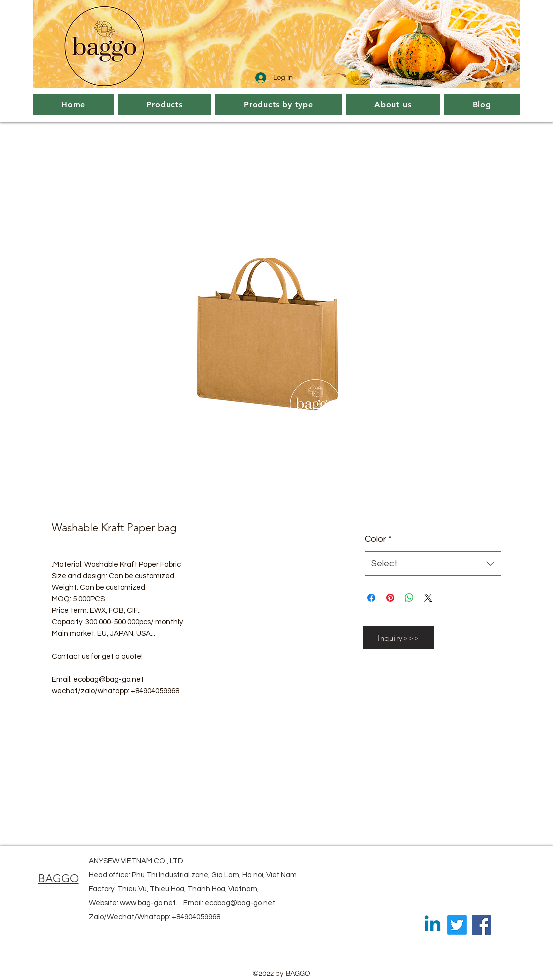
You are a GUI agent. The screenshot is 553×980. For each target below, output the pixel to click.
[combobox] (433, 564)
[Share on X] (428, 598)
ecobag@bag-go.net (240, 903)
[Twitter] (457, 925)
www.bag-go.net (148, 903)
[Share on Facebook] (371, 598)
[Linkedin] (432, 925)
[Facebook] (481, 925)
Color (378, 539)
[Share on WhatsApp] (409, 598)
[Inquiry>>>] (398, 638)
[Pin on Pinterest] (390, 598)
